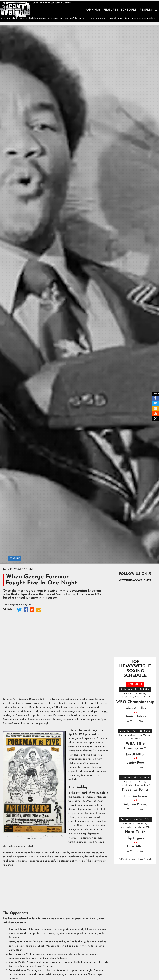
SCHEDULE (129, 10)
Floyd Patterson (44, 966)
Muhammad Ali (29, 711)
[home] (15, 9)
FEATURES (111, 10)
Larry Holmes (17, 950)
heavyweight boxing (97, 703)
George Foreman (95, 699)
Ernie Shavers (21, 966)
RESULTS (146, 10)
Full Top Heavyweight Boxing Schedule (135, 859)
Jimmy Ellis (86, 975)
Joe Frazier (32, 958)
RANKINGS (93, 10)
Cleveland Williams (56, 958)
